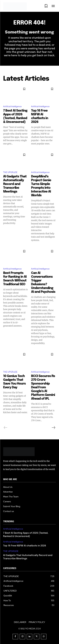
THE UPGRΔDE (10, 172)
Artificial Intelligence (12, 106)
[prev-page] (6, 428)
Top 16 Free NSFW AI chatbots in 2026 (25, 546)
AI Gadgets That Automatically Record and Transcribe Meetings (15, 184)
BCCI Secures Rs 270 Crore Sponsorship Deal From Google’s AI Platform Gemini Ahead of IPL (43, 387)
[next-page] (53, 428)
